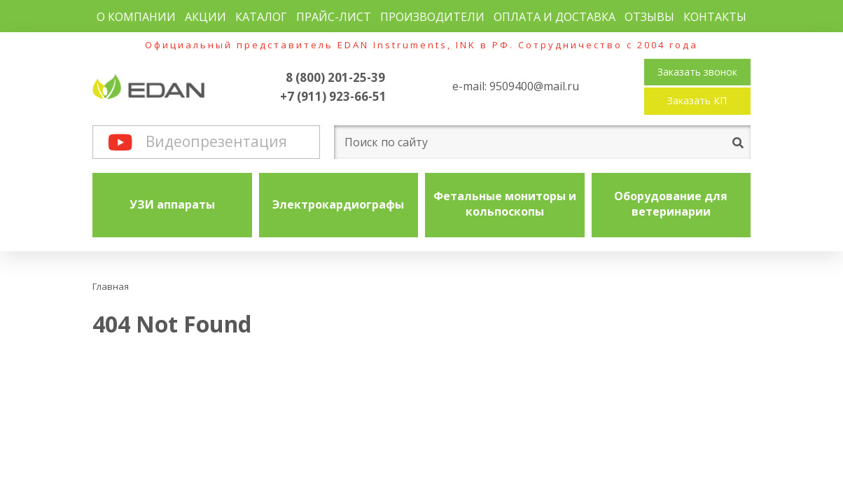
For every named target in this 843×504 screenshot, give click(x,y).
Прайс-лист (334, 17)
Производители (432, 17)
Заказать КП (697, 100)
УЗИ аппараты (172, 204)
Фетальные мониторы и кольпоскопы (505, 204)
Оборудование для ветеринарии (671, 204)
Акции (205, 17)
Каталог (261, 17)
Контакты (715, 17)
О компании (136, 17)
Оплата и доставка (555, 17)
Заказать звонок (697, 72)
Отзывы (649, 17)
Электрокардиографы (338, 204)
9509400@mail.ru (534, 86)
